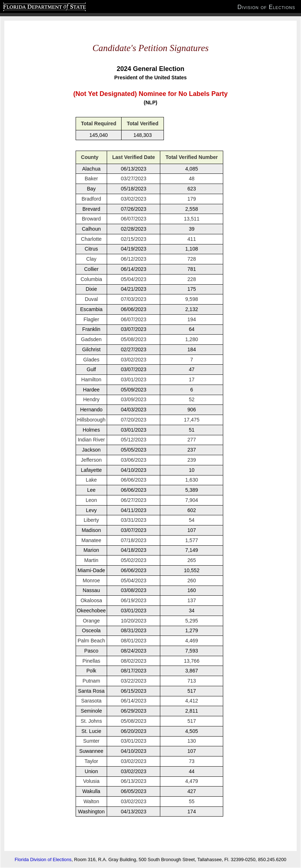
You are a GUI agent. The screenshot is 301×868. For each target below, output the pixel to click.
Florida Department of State (30, 6)
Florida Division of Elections (43, 859)
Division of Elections (266, 7)
